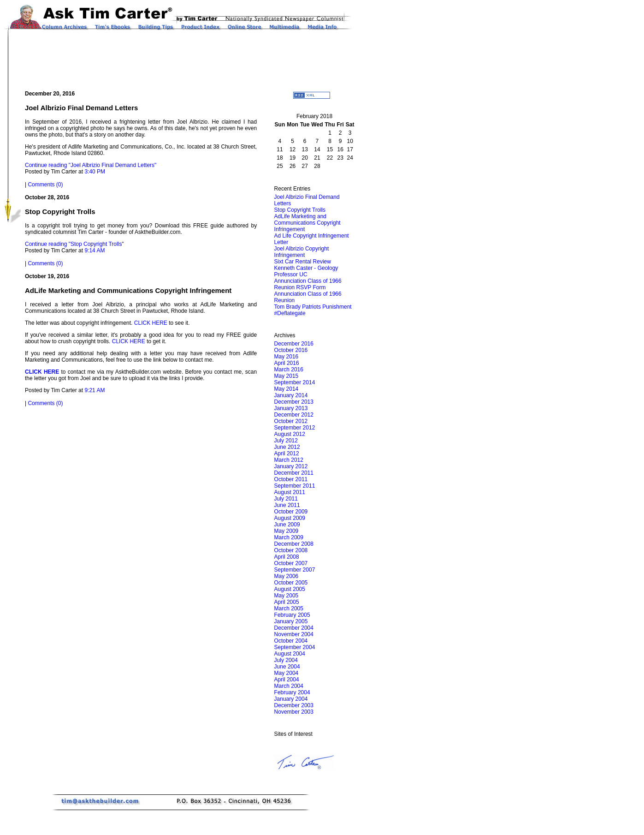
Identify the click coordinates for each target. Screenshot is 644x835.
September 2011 (295, 486)
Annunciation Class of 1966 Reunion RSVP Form (308, 284)
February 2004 (292, 692)
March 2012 (289, 460)
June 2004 (287, 667)
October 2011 (291, 479)
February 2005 (292, 615)
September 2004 (295, 647)
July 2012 (286, 441)
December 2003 (294, 705)
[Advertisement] (191, 60)
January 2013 (291, 408)
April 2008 (287, 557)
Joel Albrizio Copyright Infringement (302, 252)
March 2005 (289, 608)
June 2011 (287, 505)
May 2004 (287, 673)
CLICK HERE (151, 323)
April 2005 (287, 602)
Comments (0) (45, 185)
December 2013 (294, 402)
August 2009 (290, 518)
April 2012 (287, 453)
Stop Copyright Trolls (300, 210)
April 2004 (287, 680)
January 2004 (291, 699)
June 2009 (287, 525)
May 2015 (287, 376)
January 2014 (291, 395)
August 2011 (290, 492)
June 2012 (287, 447)
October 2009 (291, 512)
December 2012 (294, 415)
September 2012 (295, 428)
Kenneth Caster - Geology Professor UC (306, 271)
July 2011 (286, 499)
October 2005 (291, 583)
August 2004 (290, 654)
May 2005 (287, 596)
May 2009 (287, 531)
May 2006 (287, 576)
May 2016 (287, 357)
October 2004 (291, 641)
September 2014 (295, 382)
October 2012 (291, 421)
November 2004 (294, 634)
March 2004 (289, 686)
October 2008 (291, 550)
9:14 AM (95, 250)
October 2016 (291, 350)
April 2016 (287, 363)
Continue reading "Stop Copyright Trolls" (74, 244)
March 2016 (289, 370)
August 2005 (290, 589)
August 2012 (290, 434)
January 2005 (291, 621)
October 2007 (291, 563)
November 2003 (294, 712)
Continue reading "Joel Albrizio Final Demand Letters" (91, 165)
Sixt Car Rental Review (303, 262)
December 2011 (294, 473)
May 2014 (287, 389)
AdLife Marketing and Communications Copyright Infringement (307, 223)
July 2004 (286, 660)
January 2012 (291, 466)
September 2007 (295, 570)
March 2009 (289, 537)
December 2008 (294, 544)
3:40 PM (95, 172)
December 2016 (294, 344)
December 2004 (294, 628)
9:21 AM (95, 390)
